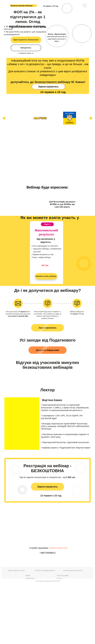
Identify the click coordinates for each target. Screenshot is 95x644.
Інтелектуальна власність (73, 629)
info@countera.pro (58, 607)
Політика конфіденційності (45, 629)
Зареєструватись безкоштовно (26, 40)
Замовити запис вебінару (46, 276)
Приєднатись (26, 48)
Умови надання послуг (16, 629)
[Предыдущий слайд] (4, 118)
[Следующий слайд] (91, 118)
